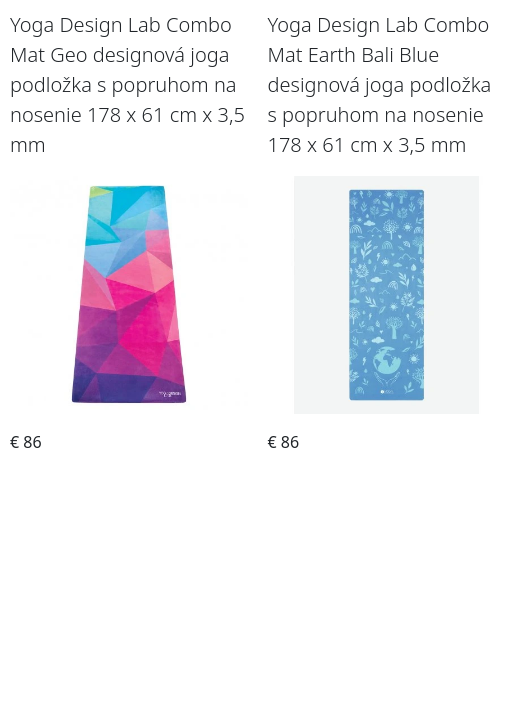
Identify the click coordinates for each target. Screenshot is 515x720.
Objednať (129, 473)
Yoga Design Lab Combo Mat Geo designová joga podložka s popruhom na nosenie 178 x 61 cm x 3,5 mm (127, 84)
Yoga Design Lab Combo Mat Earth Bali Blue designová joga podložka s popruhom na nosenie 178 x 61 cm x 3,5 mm (380, 84)
